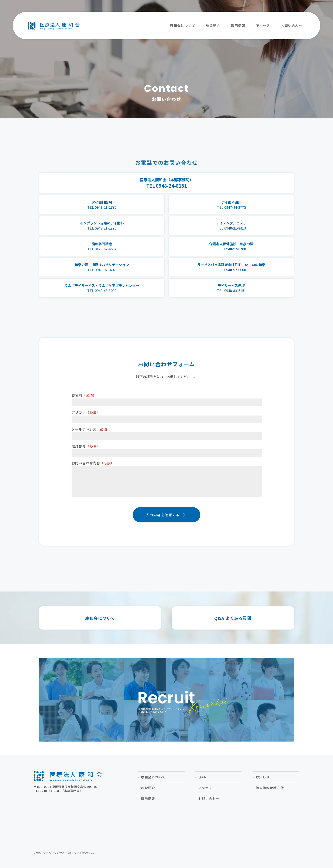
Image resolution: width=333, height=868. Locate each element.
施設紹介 (213, 26)
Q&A (202, 783)
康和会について (183, 26)
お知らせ (263, 783)
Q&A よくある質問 (233, 624)
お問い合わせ (291, 26)
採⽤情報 (238, 26)
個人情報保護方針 (270, 794)
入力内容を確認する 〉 (166, 521)
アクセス (263, 26)
